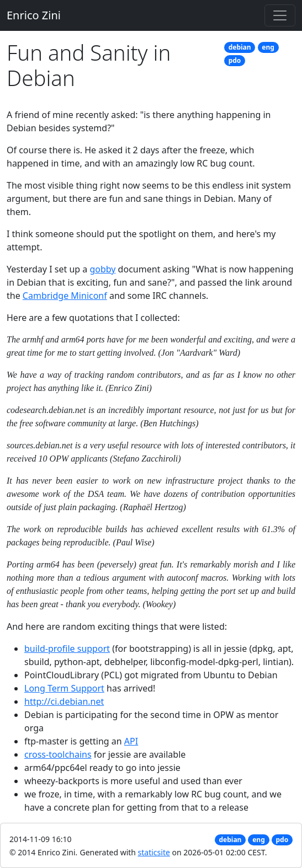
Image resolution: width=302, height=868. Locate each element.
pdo (235, 60)
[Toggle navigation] (280, 15)
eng (268, 47)
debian (240, 47)
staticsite (154, 852)
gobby (102, 269)
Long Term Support (64, 688)
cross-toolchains (58, 754)
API (131, 741)
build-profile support (67, 649)
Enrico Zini (34, 15)
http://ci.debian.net (64, 701)
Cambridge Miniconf (65, 296)
